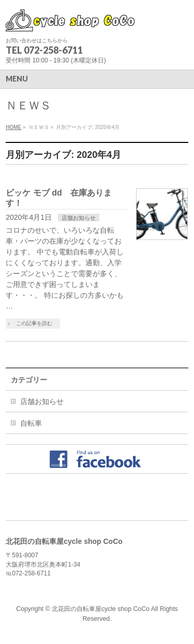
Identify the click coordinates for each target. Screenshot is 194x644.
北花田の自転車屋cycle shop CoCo (101, 609)
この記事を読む (34, 323)
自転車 (31, 423)
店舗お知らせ (79, 218)
